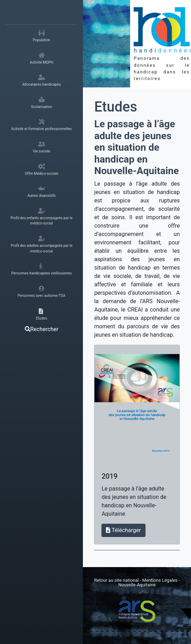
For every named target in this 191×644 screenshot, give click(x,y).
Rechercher (42, 329)
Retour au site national (116, 580)
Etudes (116, 107)
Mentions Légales (161, 580)
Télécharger (123, 530)
